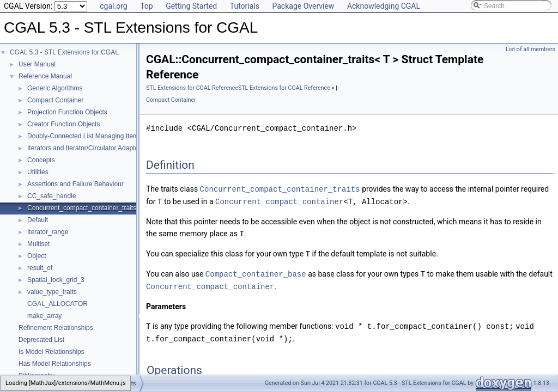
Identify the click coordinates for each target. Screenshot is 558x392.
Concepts (41, 160)
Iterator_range (48, 232)
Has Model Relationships (55, 364)
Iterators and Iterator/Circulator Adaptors (86, 148)
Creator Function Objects (63, 124)
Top (147, 6)
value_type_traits (52, 292)
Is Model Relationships (51, 352)
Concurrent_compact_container (279, 201)
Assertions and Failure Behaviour (75, 184)
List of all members (530, 49)
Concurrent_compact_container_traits (82, 208)
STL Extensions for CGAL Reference (192, 88)
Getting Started (191, 6)
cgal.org (113, 6)
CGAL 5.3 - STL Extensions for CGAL (64, 52)
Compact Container (55, 100)
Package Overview (303, 6)
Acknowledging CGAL (384, 6)
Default (38, 220)
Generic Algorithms (55, 88)
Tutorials (245, 6)
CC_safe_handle (51, 196)
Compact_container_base (256, 271)
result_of (40, 268)
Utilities (38, 172)
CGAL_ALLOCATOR (57, 304)
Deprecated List (41, 340)
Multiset (38, 244)
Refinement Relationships (56, 328)
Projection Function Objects (67, 112)
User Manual (37, 64)
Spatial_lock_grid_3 (56, 280)
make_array (44, 316)
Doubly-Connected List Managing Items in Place (97, 136)
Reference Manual (45, 76)
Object (37, 256)
